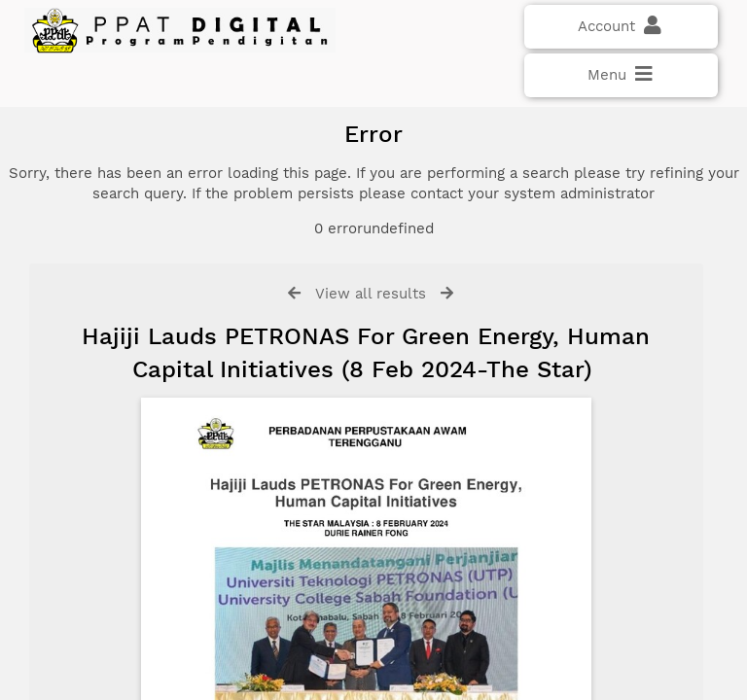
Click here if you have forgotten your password (182, 381)
